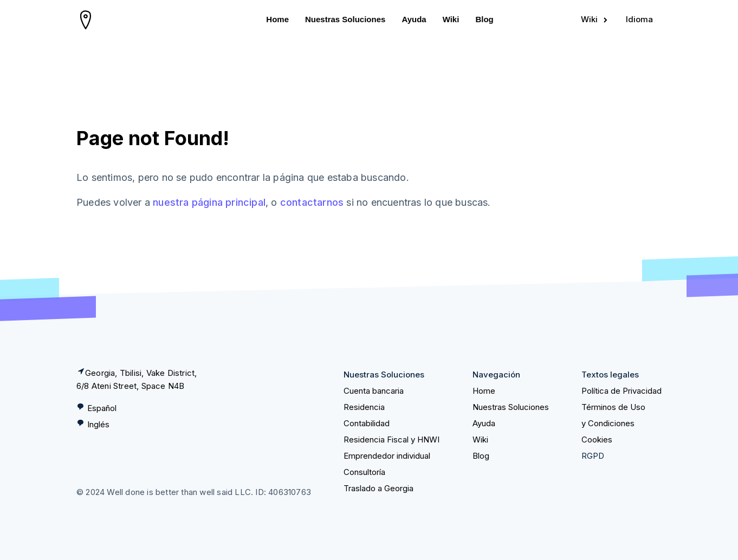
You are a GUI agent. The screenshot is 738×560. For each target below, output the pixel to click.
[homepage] (86, 19)
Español (102, 408)
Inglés (98, 424)
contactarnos (312, 202)
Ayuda (414, 19)
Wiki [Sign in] (595, 19)
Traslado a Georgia (378, 488)
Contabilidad (367, 423)
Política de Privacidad (622, 391)
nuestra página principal (209, 202)
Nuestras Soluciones (345, 19)
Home (277, 19)
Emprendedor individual (387, 456)
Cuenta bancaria (374, 391)
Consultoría (364, 472)
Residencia (364, 407)
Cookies (597, 439)
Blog (484, 19)
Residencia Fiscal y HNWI (391, 439)
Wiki (451, 19)
